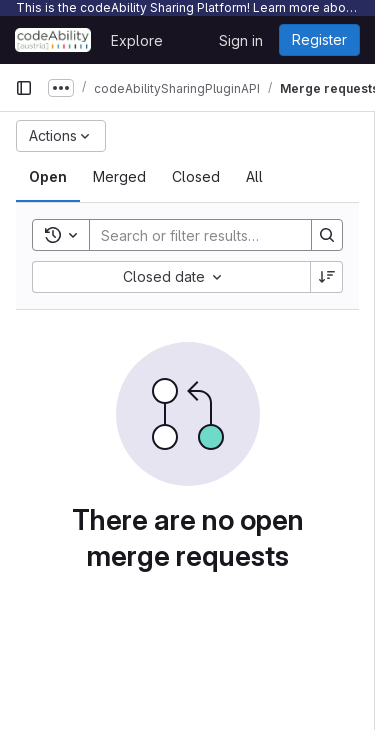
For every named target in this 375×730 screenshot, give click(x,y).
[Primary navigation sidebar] (24, 88)
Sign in (241, 40)
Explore (137, 40)
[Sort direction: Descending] (327, 277)
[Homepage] (53, 40)
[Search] (221, 235)
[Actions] (61, 136)
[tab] (48, 177)
